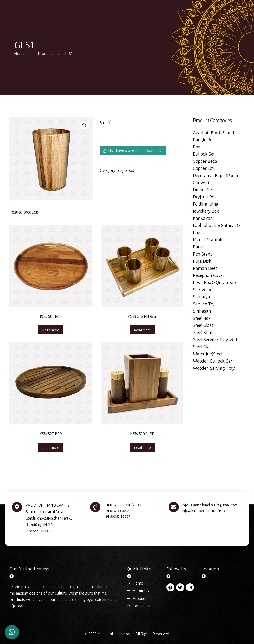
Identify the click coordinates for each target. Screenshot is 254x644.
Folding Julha (206, 204)
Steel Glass (203, 325)
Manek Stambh (208, 240)
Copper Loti (204, 168)
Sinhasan (202, 311)
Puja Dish (202, 261)
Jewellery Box (206, 211)
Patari (199, 247)
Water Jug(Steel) (208, 354)
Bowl (198, 147)
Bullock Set (204, 154)
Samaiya (202, 297)
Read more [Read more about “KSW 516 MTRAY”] (142, 330)
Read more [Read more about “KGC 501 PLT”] (51, 330)
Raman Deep (205, 268)
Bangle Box (204, 140)
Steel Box (202, 318)
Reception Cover (209, 275)
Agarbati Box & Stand (214, 133)
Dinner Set (203, 190)
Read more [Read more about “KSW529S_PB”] (142, 447)
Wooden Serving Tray (214, 368)
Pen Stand (203, 254)
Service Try (204, 304)
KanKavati (203, 218)
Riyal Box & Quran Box (215, 282)
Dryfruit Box (205, 197)
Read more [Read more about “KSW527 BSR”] (51, 447)
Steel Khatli (204, 332)
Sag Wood (126, 170)
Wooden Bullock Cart (213, 361)
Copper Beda (205, 161)
